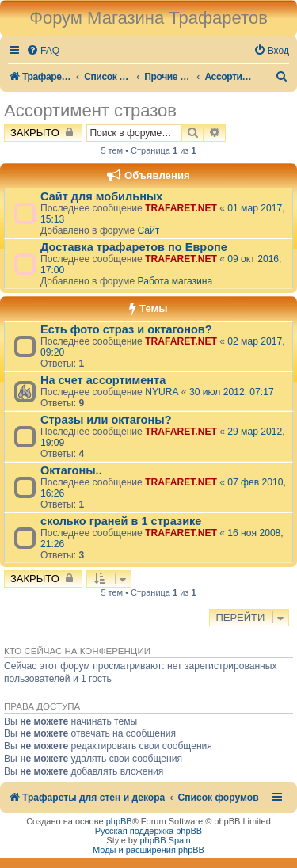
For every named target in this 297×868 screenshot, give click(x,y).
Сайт (148, 230)
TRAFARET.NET (181, 208)
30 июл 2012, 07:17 (232, 392)
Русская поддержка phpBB (148, 831)
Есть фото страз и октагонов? (126, 329)
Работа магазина (175, 281)
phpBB (119, 821)
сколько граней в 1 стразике (121, 521)
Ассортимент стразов (90, 110)
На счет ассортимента (103, 380)
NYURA (162, 392)
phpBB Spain (165, 840)
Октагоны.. (71, 470)
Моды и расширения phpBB (148, 850)
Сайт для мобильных (101, 196)
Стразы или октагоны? (106, 420)
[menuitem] (43, 51)
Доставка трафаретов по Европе (134, 247)
